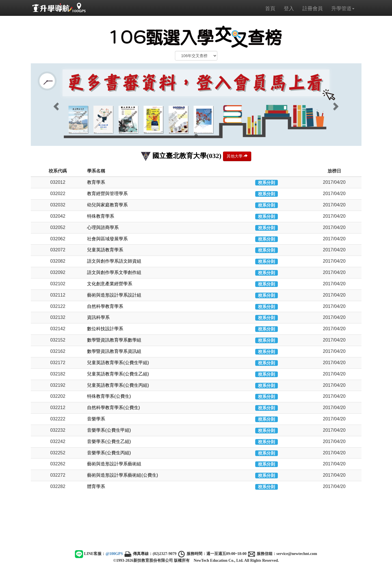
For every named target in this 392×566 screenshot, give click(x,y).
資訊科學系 (98, 317)
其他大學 (237, 156)
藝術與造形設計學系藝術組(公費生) (123, 475)
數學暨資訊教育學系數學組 (114, 340)
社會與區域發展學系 (107, 239)
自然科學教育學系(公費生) (113, 408)
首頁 (270, 8)
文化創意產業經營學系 (110, 284)
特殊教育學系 (101, 216)
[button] (56, 105)
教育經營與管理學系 (107, 194)
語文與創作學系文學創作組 (114, 272)
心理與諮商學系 (103, 227)
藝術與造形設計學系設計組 (114, 295)
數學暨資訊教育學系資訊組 (114, 351)
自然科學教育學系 (105, 306)
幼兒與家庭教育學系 (107, 205)
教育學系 (96, 182)
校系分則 (267, 183)
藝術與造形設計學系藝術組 (114, 464)
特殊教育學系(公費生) (109, 396)
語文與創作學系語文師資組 (114, 261)
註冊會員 (313, 8)
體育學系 (96, 486)
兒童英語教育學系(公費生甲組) (118, 363)
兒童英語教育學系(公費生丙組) (118, 385)
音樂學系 (96, 419)
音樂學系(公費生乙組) (109, 441)
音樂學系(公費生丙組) (109, 453)
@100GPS (114, 554)
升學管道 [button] (343, 8)
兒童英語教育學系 (105, 250)
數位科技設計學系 (105, 329)
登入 (289, 8)
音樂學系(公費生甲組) (109, 430)
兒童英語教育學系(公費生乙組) (118, 374)
